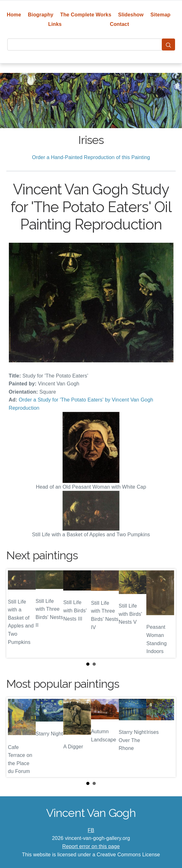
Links (55, 24)
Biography (41, 15)
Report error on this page (91, 846)
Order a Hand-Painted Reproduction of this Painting (91, 157)
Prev (16, 613)
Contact (120, 24)
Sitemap (160, 15)
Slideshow (131, 15)
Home (14, 15)
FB (91, 830)
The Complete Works (86, 15)
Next (166, 613)
